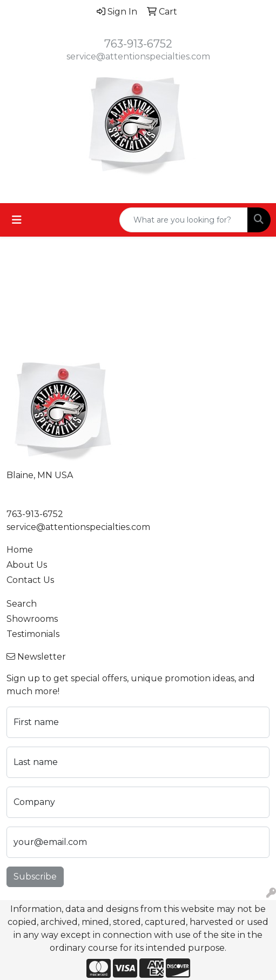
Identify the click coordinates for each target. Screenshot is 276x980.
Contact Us (30, 580)
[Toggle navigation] (17, 220)
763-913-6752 (138, 44)
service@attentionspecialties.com (138, 56)
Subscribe (35, 877)
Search (22, 604)
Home (20, 550)
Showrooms (32, 619)
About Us (27, 565)
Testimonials (33, 634)
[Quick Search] (184, 220)
